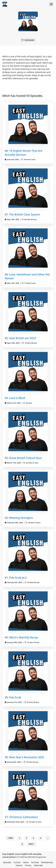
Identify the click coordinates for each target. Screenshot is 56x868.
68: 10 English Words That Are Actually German (24, 153)
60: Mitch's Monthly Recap (21, 637)
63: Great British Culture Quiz (23, 458)
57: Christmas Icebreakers (21, 817)
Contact (17, 862)
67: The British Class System (22, 214)
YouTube (35, 862)
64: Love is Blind (15, 398)
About (26, 862)
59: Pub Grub (13, 697)
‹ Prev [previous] (10, 838)
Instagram (28, 40)
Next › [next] (32, 844)
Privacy (28, 865)
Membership (47, 862)
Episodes (7, 862)
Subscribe (38, 865)
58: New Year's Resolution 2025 (24, 757)
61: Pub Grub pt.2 (16, 578)
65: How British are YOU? (20, 338)
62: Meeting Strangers (19, 518)
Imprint (19, 865)
